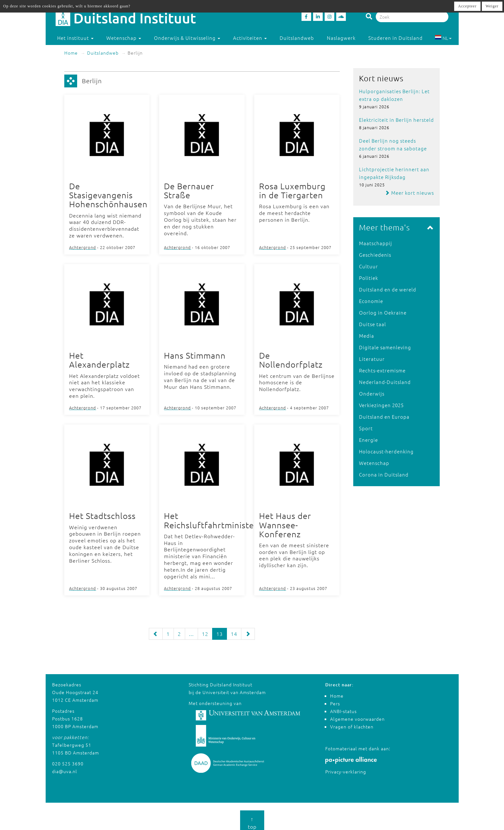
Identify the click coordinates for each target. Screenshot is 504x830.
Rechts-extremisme (382, 370)
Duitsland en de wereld (388, 289)
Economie (371, 301)
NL (443, 38)
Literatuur (372, 359)
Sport (366, 428)
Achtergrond (83, 246)
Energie (369, 440)
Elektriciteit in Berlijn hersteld (396, 120)
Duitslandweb (297, 38)
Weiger (492, 6)
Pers (335, 699)
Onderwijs (372, 393)
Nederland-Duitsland (385, 382)
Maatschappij (376, 243)
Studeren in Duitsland (398, 38)
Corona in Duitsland (384, 474)
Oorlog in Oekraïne (383, 312)
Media (367, 336)
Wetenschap (374, 463)
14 (234, 629)
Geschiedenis (375, 255)
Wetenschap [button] (124, 38)
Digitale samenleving (385, 347)
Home (71, 53)
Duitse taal (373, 324)
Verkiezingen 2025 (381, 405)
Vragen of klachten (352, 722)
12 (205, 629)
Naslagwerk (341, 38)
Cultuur (369, 266)
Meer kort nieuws (409, 193)
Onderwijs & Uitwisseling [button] (187, 38)
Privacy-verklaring (346, 767)
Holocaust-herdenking (386, 451)
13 (220, 629)
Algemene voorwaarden (357, 714)
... (191, 629)
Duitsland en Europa (384, 417)
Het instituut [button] (75, 38)
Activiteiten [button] (250, 38)
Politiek (369, 278)
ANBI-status (343, 707)
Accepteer (467, 6)
